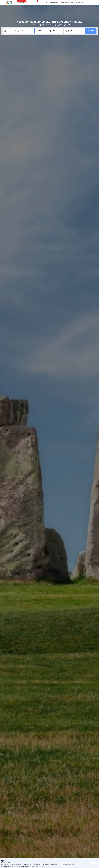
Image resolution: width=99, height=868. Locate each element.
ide (42, 866)
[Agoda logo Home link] (9, 3)
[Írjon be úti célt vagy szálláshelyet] (20, 31)
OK (94, 863)
